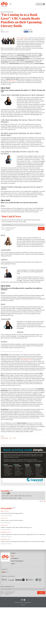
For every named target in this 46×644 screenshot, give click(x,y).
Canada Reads (4, 438)
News (13, 556)
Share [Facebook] (26, 32)
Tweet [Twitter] (31, 32)
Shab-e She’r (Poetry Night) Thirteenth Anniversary (17, 496)
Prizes (15, 438)
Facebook (24, 600)
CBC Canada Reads (22, 38)
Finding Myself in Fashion (27, 360)
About (13, 564)
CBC (11, 438)
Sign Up (41, 229)
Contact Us (23, 605)
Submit (44, 4)
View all (42, 501)
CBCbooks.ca (12, 81)
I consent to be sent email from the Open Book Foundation (10, 229)
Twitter (22, 600)
